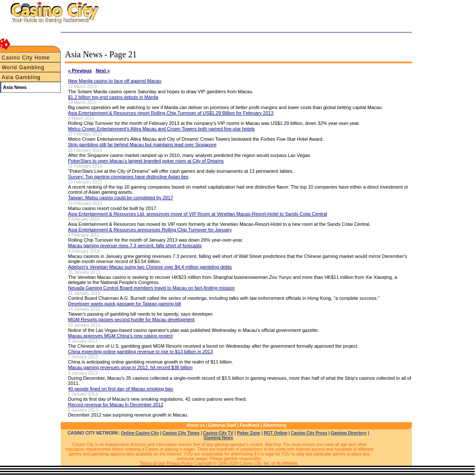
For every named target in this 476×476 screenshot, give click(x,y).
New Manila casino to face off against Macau (115, 81)
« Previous (80, 71)
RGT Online (276, 433)
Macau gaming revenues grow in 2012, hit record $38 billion (130, 367)
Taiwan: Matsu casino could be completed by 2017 (121, 198)
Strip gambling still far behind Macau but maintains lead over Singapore (142, 145)
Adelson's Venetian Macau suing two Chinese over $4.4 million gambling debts (150, 267)
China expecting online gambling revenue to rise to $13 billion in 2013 (140, 352)
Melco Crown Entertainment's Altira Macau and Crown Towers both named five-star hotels (161, 129)
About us (195, 425)
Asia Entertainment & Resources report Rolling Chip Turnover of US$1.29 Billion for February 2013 (171, 113)
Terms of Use (152, 463)
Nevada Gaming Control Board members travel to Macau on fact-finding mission (151, 288)
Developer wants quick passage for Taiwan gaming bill (124, 304)
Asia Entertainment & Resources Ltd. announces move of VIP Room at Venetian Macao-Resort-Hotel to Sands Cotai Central (198, 214)
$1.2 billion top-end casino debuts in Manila (113, 97)
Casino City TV (218, 433)
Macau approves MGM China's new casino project (120, 336)
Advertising (275, 425)
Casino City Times (181, 433)
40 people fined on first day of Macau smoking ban (121, 389)
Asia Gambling (21, 77)
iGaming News (218, 438)
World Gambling (23, 68)
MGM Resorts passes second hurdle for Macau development (131, 319)
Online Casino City (140, 433)
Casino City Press (309, 433)
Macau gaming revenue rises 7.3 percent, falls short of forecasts (135, 245)
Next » (103, 71)
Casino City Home (26, 58)
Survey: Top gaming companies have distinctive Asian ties (128, 177)
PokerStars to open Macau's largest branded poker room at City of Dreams (146, 161)
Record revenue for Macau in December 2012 (116, 405)
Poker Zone (248, 433)
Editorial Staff (222, 425)
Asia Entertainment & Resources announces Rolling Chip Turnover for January (150, 230)
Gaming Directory (349, 433)
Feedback (249, 425)
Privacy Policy (180, 463)
